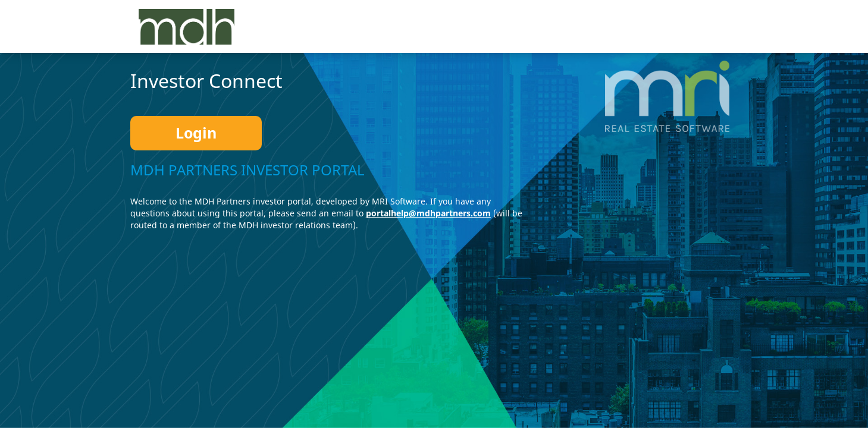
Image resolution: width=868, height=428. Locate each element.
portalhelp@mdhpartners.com (428, 213)
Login (196, 133)
